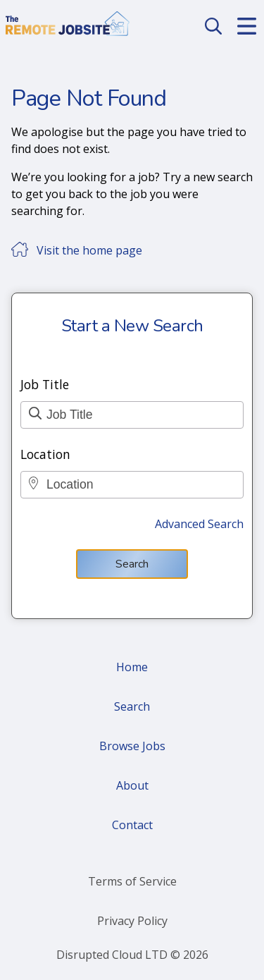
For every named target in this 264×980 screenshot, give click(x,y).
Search (132, 564)
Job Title (45, 384)
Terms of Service (132, 881)
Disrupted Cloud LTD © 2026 (132, 955)
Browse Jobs (132, 746)
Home (132, 667)
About (132, 785)
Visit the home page (89, 250)
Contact (132, 825)
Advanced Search (199, 524)
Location (45, 454)
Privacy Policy (132, 921)
